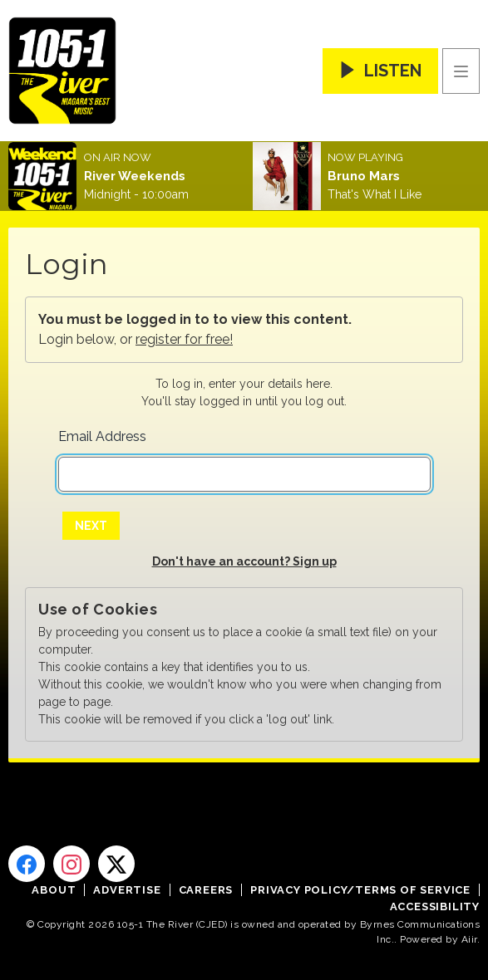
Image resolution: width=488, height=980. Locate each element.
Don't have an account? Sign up (244, 561)
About (54, 890)
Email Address (102, 436)
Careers (206, 890)
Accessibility (435, 906)
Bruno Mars (364, 176)
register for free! (184, 339)
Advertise (127, 890)
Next (91, 526)
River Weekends (135, 176)
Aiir (469, 939)
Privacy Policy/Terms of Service (360, 890)
